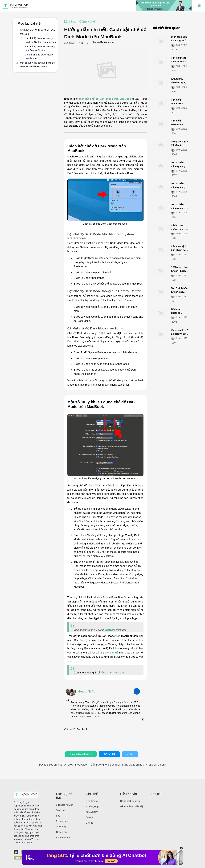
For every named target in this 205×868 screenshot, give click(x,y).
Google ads (62, 832)
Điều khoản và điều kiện (132, 806)
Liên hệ (89, 823)
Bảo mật (90, 817)
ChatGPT (110, 630)
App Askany (92, 812)
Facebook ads (63, 837)
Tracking (60, 810)
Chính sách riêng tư (130, 801)
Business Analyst (65, 805)
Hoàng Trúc (86, 691)
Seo (58, 816)
